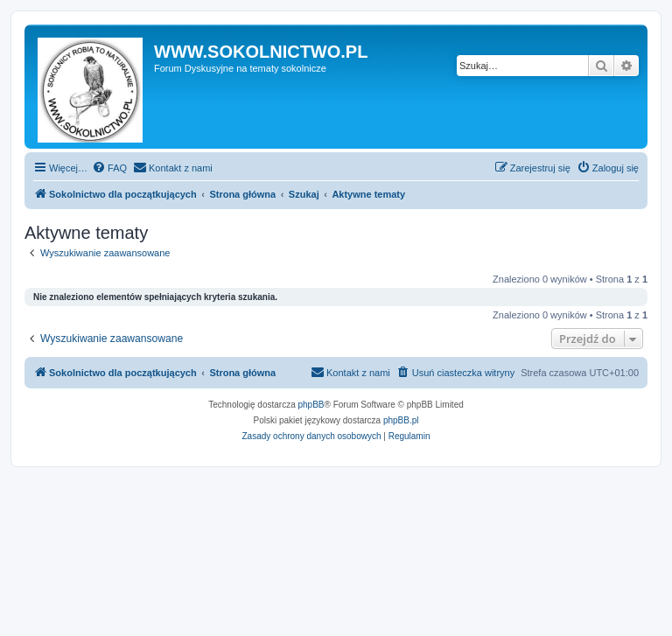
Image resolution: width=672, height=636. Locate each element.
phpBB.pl (401, 420)
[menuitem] (109, 168)
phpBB (311, 405)
